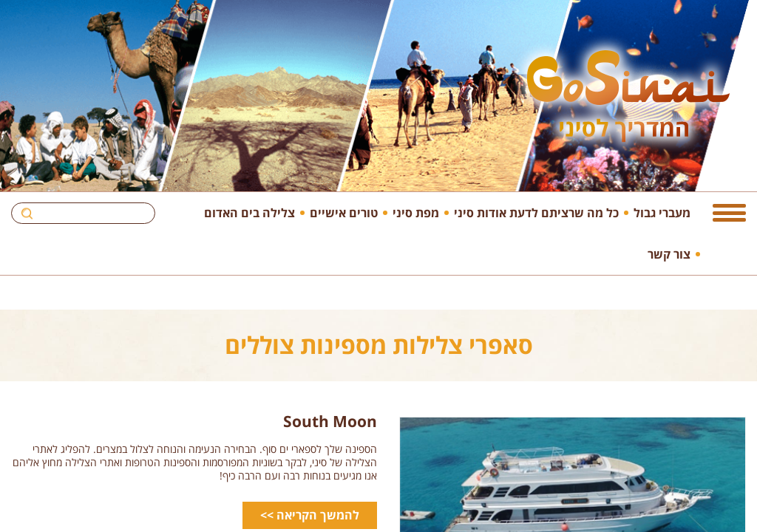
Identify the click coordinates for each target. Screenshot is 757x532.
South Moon (330, 421)
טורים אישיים (344, 212)
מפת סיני (416, 212)
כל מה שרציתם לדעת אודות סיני (536, 212)
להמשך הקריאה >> (310, 515)
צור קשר (669, 254)
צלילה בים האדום (249, 212)
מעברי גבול (662, 212)
